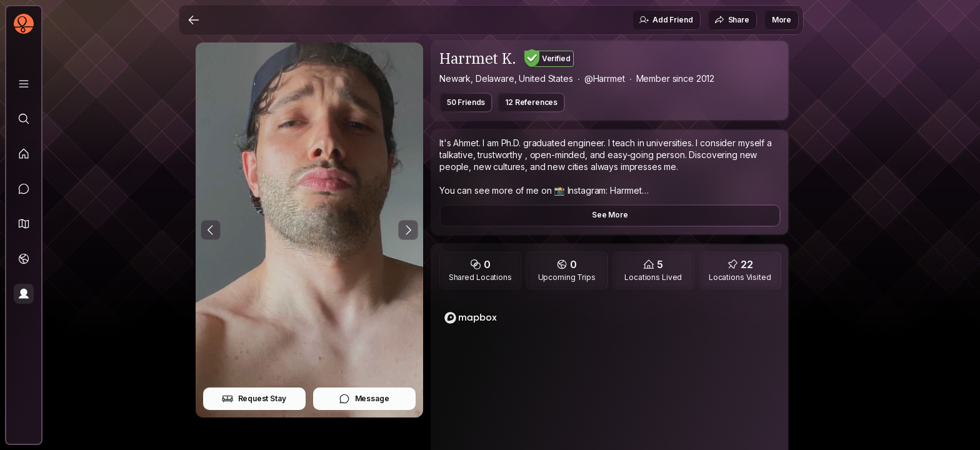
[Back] (194, 20)
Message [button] (364, 399)
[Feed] (24, 154)
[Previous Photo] (211, 230)
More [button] (782, 20)
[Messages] (24, 189)
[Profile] (24, 294)
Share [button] (732, 20)
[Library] (24, 84)
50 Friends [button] (466, 102)
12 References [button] (531, 102)
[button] (24, 224)
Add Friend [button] (666, 20)
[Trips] (24, 259)
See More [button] (610, 215)
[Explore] (24, 119)
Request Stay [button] (254, 399)
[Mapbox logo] (471, 318)
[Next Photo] (408, 230)
